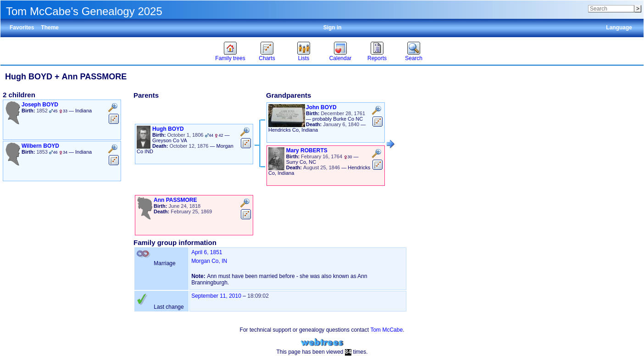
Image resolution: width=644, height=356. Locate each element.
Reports (377, 58)
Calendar (341, 58)
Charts (267, 58)
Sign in (333, 28)
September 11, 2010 (216, 296)
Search (414, 58)
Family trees (230, 58)
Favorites (22, 28)
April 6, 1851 (207, 252)
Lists (304, 58)
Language (619, 28)
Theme (50, 28)
